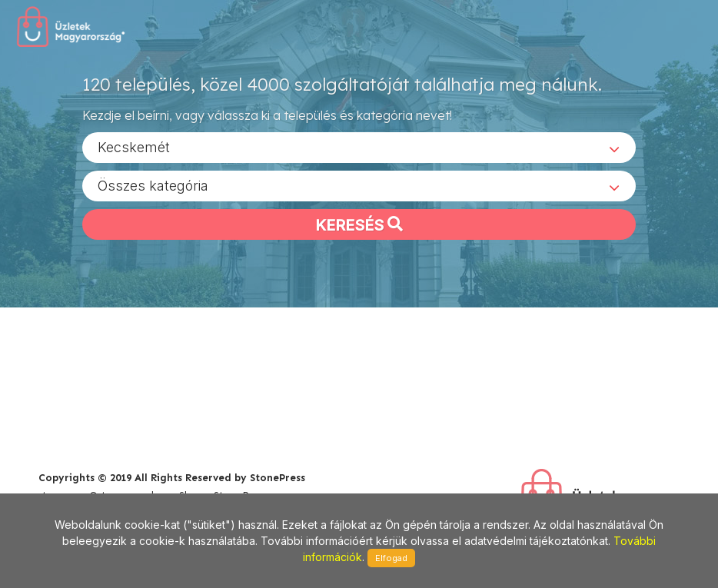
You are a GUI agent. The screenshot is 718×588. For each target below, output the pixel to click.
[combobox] (359, 147)
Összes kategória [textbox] (153, 185)
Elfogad (391, 558)
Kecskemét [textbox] (134, 146)
